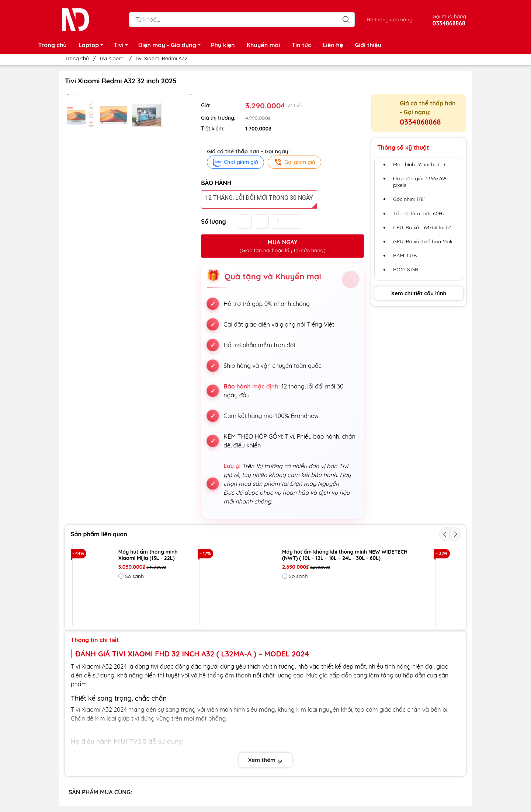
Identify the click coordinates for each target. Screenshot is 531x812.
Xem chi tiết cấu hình (419, 293)
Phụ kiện (223, 45)
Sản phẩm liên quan (99, 534)
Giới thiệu (368, 45)
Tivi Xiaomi (112, 58)
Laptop (93, 46)
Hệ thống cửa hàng (389, 20)
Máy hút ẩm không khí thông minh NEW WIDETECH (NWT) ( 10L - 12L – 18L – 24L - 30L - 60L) (345, 555)
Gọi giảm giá (294, 162)
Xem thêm (265, 760)
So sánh (131, 576)
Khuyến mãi (263, 45)
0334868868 (420, 122)
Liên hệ (333, 45)
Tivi (123, 46)
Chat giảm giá (235, 162)
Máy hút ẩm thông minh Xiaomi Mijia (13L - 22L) (148, 555)
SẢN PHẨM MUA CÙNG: (100, 792)
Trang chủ (53, 45)
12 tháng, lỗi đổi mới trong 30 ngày (259, 198)
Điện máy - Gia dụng (172, 46)
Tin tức (301, 45)
